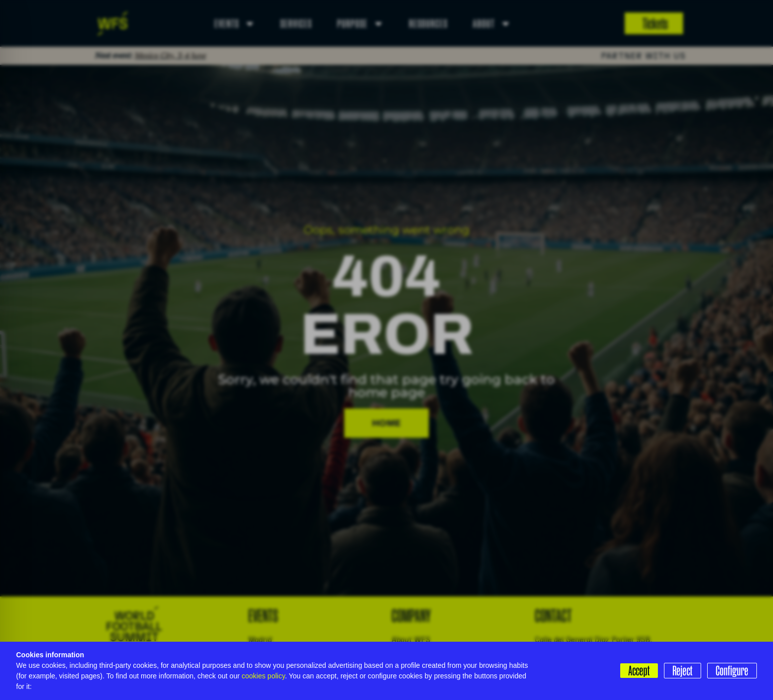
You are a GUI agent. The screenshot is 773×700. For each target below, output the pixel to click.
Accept (639, 670)
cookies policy (263, 676)
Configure (732, 670)
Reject (683, 670)
